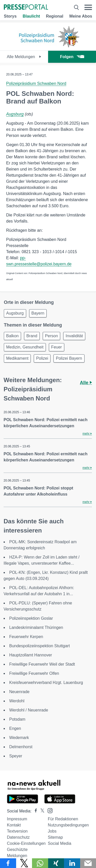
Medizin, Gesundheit (25, 347)
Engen (15, 728)
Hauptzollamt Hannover (31, 655)
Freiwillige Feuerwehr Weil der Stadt (42, 664)
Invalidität (74, 336)
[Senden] (88, 863)
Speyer (16, 756)
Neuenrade (19, 692)
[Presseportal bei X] (41, 811)
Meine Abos (81, 16)
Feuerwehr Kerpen (26, 637)
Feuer (57, 347)
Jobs (52, 831)
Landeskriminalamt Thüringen (36, 627)
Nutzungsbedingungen (68, 825)
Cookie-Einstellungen (26, 843)
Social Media (60, 843)
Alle (86, 383)
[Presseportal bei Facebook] (34, 811)
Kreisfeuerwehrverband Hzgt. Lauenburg (46, 683)
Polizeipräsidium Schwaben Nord (36, 83)
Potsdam (17, 719)
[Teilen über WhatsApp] (40, 863)
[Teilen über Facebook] (8, 863)
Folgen (72, 57)
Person (52, 336)
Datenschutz (18, 837)
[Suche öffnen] (76, 7)
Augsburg (15, 114)
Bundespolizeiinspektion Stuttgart (40, 646)
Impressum (17, 819)
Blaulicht (31, 16)
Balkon (12, 336)
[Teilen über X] (24, 863)
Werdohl (17, 701)
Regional (55, 16)
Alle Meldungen (24, 57)
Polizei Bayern (69, 358)
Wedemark (19, 738)
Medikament (17, 358)
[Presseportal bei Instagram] (49, 810)
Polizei (42, 358)
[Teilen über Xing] (56, 863)
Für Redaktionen (63, 819)
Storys (10, 16)
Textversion (17, 831)
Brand (32, 336)
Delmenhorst (21, 747)
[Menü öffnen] (88, 7)
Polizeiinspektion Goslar (31, 618)
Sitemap (55, 837)
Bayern (38, 313)
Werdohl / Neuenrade (29, 710)
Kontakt (14, 825)
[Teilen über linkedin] (72, 863)
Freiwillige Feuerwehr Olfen (34, 673)
